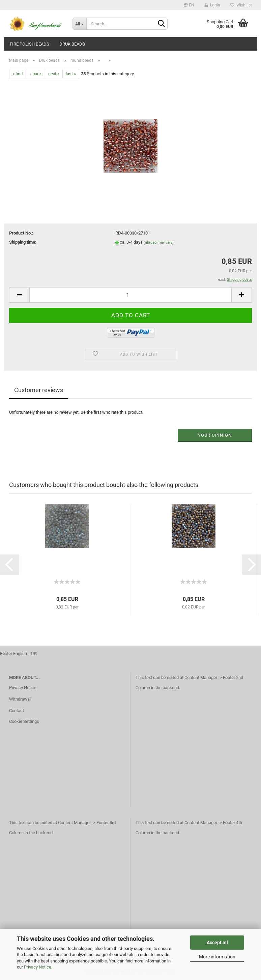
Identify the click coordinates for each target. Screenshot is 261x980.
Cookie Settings (24, 721)
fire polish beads (30, 44)
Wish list (241, 5)
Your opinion (215, 435)
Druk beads (72, 44)
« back (36, 74)
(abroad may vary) (159, 242)
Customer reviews (39, 390)
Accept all (217, 943)
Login (212, 5)
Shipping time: (23, 242)
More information (217, 957)
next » (54, 74)
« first (18, 74)
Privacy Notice (38, 967)
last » (71, 74)
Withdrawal (20, 699)
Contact (17, 711)
